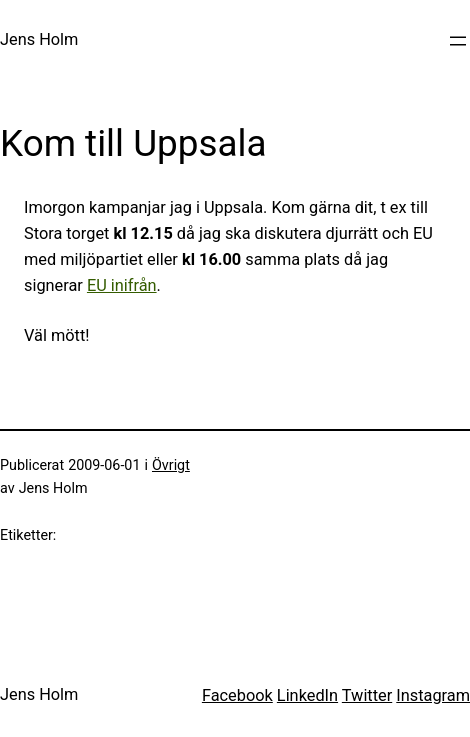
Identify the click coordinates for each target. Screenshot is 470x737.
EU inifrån (122, 285)
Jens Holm (39, 39)
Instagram (433, 695)
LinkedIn (307, 695)
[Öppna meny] (458, 41)
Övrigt (171, 465)
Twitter (367, 695)
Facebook (237, 695)
